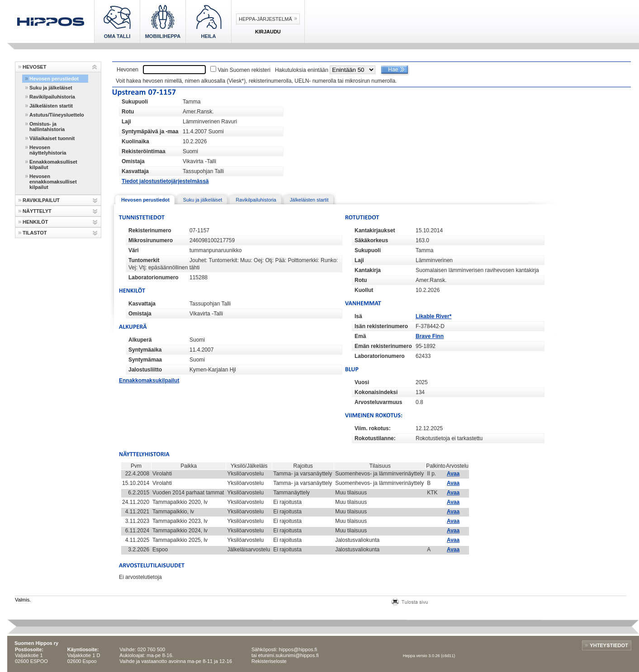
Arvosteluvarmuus (378, 402)
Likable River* (433, 316)
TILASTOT (35, 233)
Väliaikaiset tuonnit (52, 138)
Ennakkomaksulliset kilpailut (53, 164)
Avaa (453, 474)
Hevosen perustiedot (54, 79)
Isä (358, 316)
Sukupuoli (135, 102)
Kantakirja (368, 270)
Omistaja (133, 161)
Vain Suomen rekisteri (244, 70)
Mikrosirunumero (151, 240)
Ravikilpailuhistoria (52, 97)
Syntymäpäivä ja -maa (150, 132)
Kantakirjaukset (375, 230)
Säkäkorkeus (371, 240)
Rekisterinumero (150, 230)
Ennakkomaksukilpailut (149, 381)
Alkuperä (140, 340)
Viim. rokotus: (373, 428)
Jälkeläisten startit (51, 106)
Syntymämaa (145, 360)
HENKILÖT (35, 222)
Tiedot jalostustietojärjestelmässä (165, 181)
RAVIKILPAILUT (41, 200)
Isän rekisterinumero (381, 326)
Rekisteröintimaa (144, 151)
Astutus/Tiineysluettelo (57, 115)
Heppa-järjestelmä (265, 19)
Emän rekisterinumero (383, 346)
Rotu (128, 112)
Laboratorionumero (154, 277)
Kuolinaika (135, 141)
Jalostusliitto (145, 370)
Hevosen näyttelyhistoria (48, 150)
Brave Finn (430, 336)
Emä (360, 336)
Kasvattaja (135, 171)
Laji (126, 122)
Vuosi (362, 382)
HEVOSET (35, 67)
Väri (134, 250)
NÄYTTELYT (37, 211)
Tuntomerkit (144, 260)
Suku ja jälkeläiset (51, 88)
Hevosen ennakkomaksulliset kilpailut (53, 182)
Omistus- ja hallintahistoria (47, 127)
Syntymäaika (145, 350)
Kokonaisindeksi (376, 392)
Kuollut (364, 290)
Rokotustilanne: (375, 438)
